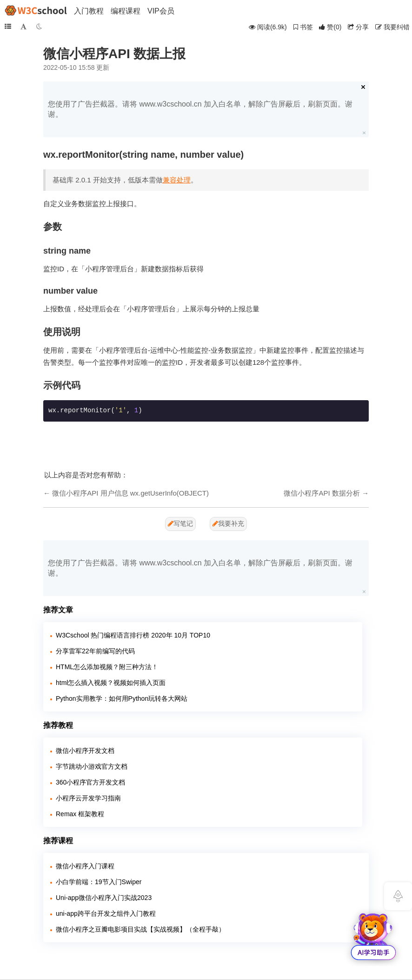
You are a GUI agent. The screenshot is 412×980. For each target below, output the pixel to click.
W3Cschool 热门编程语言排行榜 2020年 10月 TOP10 (133, 635)
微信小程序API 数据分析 (322, 493)
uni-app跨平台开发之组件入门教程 (106, 913)
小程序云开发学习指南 (88, 798)
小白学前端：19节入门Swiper (99, 882)
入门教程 (89, 11)
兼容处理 (177, 180)
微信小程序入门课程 (85, 866)
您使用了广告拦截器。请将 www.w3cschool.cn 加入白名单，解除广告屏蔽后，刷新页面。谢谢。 (200, 109)
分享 (358, 27)
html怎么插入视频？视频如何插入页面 (111, 683)
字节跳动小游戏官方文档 (92, 766)
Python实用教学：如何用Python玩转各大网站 (122, 698)
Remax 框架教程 (80, 814)
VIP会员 (161, 11)
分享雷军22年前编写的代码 (95, 651)
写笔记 (180, 524)
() (330, 27)
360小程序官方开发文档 (90, 782)
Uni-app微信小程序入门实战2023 (104, 898)
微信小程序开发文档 (85, 751)
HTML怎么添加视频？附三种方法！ (107, 667)
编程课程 (126, 11)
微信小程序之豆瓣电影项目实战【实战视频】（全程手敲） (140, 929)
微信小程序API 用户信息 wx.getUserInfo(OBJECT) (130, 493)
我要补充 (228, 524)
